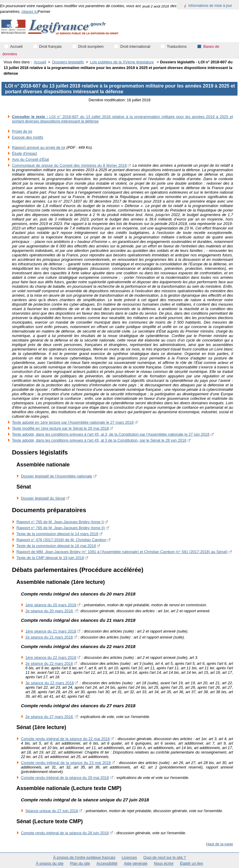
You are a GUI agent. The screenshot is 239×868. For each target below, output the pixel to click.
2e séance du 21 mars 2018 (49, 637)
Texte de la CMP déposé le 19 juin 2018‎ (50, 558)
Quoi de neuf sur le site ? (165, 857)
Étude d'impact (24, 153)
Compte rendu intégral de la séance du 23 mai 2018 (66, 763)
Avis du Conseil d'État (30, 159)
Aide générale (136, 863)
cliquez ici (30, 12)
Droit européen (91, 46)
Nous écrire (164, 863)
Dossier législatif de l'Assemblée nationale (57, 476)
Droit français (50, 46)
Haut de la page (220, 844)
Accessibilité (107, 863)
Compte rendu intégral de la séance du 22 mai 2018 (65, 739)
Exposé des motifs (28, 137)
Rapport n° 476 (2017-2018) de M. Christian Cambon (61, 540)
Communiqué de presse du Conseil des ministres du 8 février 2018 (69, 165)
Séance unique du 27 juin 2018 (52, 811)
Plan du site (80, 863)
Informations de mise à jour (210, 6)
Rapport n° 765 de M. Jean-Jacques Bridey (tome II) (61, 528)
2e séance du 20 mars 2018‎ (50, 611)
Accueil (40, 62)
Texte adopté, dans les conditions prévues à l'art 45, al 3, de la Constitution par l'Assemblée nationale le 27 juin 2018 (111, 434)
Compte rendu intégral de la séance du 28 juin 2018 (65, 833)
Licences (130, 857)
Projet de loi (22, 131)
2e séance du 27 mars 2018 (50, 717)
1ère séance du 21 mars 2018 (51, 631)
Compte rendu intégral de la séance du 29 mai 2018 (65, 778)
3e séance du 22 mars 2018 (50, 683)
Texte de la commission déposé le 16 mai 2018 (56, 546)
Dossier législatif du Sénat (43, 498)
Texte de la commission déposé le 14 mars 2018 (57, 534)
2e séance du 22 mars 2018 (49, 663)
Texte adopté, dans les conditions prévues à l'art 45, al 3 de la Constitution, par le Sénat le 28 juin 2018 (99, 440)
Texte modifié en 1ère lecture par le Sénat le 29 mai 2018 (60, 428)
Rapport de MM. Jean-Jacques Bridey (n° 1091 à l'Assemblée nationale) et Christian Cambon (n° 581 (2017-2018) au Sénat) (122, 552)
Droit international (135, 46)
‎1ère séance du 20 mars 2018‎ (51, 605)
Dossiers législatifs (68, 62)
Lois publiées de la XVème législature (122, 62)
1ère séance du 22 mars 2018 (51, 657)
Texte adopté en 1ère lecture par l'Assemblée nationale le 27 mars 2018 (73, 422)
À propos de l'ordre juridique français (84, 857)
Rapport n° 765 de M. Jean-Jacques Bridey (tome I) (60, 522)
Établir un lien (191, 863)
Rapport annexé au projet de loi (39, 147)
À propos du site (50, 863)
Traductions (177, 46)
